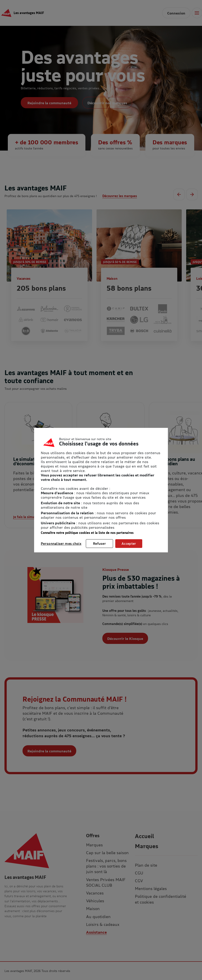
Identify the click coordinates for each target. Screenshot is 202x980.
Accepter (129, 543)
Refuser (99, 543)
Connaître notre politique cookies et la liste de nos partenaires (87, 533)
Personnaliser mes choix (61, 543)
